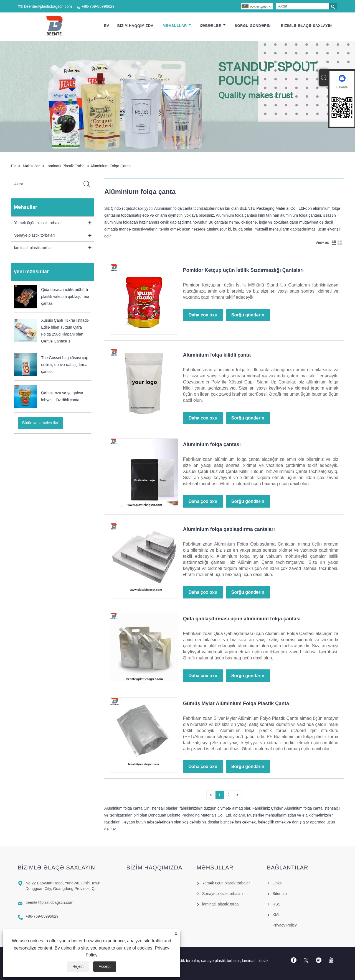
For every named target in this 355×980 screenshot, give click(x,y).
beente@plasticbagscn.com (48, 6)
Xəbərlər (213, 26)
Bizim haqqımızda (135, 26)
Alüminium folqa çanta (111, 166)
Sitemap (280, 894)
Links (277, 883)
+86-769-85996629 (98, 6)
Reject (78, 966)
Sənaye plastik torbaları (35, 235)
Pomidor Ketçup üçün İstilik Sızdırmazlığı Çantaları (243, 270)
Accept (105, 966)
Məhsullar (177, 26)
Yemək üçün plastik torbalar (38, 223)
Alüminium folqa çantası (212, 444)
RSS (277, 904)
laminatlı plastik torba (65, 166)
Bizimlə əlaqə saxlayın (306, 26)
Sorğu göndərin (253, 26)
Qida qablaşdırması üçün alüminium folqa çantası (242, 619)
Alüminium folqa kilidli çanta (217, 355)
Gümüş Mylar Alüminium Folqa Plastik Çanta (236, 703)
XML (277, 915)
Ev (106, 26)
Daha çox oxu (203, 315)
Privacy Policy (285, 925)
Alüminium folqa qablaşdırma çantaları (229, 529)
